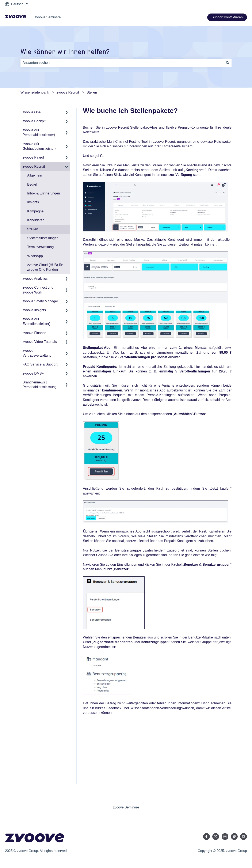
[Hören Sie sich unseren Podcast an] (234, 837)
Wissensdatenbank (35, 92)
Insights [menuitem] (33, 202)
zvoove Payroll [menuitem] (34, 157)
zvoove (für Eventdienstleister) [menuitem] (37, 321)
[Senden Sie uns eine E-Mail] (244, 837)
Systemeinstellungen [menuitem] (43, 238)
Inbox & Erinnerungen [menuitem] (44, 193)
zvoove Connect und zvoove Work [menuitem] (38, 290)
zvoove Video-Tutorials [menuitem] (40, 342)
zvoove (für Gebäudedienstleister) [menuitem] (39, 146)
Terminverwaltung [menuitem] (40, 247)
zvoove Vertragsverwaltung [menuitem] (37, 353)
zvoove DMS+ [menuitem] (33, 373)
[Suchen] (228, 63)
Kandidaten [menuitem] (36, 220)
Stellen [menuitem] (33, 229)
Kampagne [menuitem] (35, 211)
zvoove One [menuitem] (32, 112)
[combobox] (122, 63)
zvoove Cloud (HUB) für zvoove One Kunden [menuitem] (45, 267)
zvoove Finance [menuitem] (34, 333)
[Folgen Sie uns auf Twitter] (216, 837)
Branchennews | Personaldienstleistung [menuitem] (40, 385)
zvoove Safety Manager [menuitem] (40, 301)
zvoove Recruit (68, 92)
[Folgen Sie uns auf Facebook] (206, 837)
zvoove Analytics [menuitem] (35, 279)
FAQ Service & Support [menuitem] (40, 364)
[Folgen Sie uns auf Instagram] (225, 837)
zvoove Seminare (48, 17)
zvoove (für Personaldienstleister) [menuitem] (39, 132)
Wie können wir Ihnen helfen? (65, 52)
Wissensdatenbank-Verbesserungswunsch (162, 708)
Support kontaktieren (227, 17)
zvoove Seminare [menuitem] (126, 807)
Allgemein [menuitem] (35, 175)
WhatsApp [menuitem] (35, 256)
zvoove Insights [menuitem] (34, 310)
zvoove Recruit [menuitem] (34, 166)
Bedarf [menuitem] (32, 184)
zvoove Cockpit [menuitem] (34, 121)
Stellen (92, 92)
